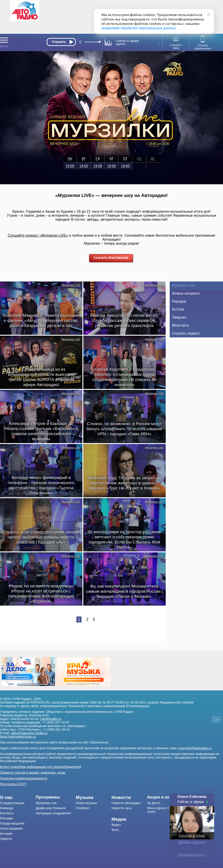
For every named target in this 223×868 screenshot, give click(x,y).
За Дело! (154, 803)
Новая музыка (86, 803)
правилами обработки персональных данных (138, 28)
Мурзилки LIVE (71, 285)
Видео (116, 825)
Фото (115, 830)
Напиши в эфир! (192, 836)
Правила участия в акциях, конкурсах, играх (33, 773)
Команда (7, 808)
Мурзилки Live (46, 803)
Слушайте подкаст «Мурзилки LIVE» (38, 235)
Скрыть (209, 791)
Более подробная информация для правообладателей (41, 767)
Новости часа (122, 808)
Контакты (7, 813)
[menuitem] (18, 797)
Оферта (6, 839)
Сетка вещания (11, 828)
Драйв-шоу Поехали (51, 808)
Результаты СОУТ (13, 784)
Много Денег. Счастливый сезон (166, 810)
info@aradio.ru (51, 719)
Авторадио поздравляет (54, 813)
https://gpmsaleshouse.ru (18, 737)
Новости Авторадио (126, 803)
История (6, 834)
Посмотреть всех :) (192, 855)
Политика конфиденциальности (24, 778)
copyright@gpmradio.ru (195, 748)
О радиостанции (12, 803)
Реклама (6, 818)
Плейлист (83, 808)
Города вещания (12, 823)
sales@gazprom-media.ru (29, 733)
